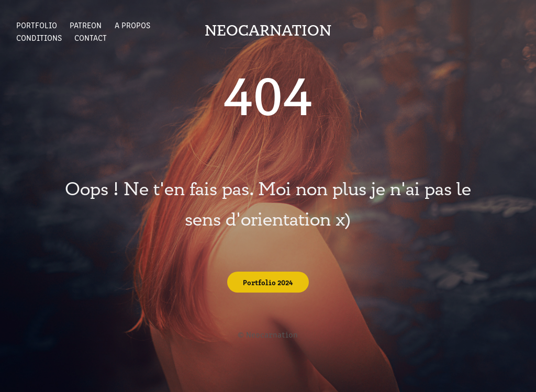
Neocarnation (268, 31)
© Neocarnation (268, 334)
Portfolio (37, 25)
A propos (132, 25)
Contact (91, 37)
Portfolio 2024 (268, 282)
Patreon (86, 25)
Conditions (39, 37)
